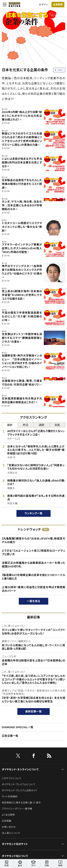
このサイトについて (12, 778)
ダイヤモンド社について (15, 856)
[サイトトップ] (13, 4)
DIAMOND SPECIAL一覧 (18, 727)
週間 (41, 425)
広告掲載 (7, 821)
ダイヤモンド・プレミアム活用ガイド (20, 790)
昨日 (26, 425)
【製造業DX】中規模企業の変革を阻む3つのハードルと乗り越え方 (33, 577)
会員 (57, 425)
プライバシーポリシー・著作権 (17, 809)
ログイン (43, 5)
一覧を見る (33, 601)
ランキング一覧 (33, 513)
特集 (47, 864)
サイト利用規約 (10, 797)
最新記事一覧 (34, 711)
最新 (10, 425)
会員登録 (58, 5)
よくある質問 (8, 815)
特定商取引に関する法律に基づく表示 (21, 803)
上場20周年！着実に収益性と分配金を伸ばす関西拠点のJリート (33, 589)
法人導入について (11, 833)
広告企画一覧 (10, 736)
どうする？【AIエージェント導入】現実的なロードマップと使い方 (33, 552)
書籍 (60, 864)
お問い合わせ (9, 827)
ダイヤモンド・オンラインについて (20, 769)
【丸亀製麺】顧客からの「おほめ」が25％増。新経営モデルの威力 (33, 540)
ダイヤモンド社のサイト (15, 844)
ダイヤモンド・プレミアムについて (18, 784)
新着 (7, 864)
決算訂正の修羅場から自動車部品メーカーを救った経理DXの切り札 (33, 565)
